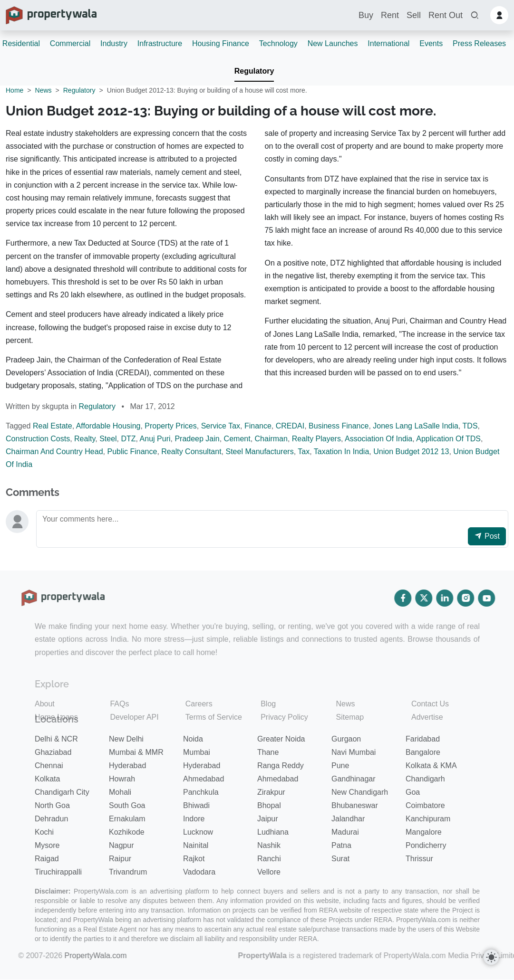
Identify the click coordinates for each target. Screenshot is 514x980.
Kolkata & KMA (431, 766)
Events (431, 43)
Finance (258, 426)
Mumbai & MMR (136, 752)
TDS (470, 426)
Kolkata (47, 779)
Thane (268, 752)
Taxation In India (342, 452)
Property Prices (170, 426)
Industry (114, 43)
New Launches (333, 43)
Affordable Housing (108, 426)
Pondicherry (426, 845)
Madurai (345, 832)
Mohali (120, 792)
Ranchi (269, 859)
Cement (237, 439)
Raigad (47, 859)
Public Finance (132, 452)
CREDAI (290, 426)
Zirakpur (271, 792)
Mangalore (424, 832)
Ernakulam (127, 819)
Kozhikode (127, 832)
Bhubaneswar (355, 805)
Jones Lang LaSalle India (416, 426)
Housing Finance (221, 43)
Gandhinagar (354, 779)
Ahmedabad (204, 779)
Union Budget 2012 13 (411, 452)
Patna (341, 845)
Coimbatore (425, 805)
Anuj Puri (155, 439)
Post (487, 536)
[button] (475, 15)
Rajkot (194, 859)
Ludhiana (273, 832)
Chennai (49, 766)
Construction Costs (38, 439)
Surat (340, 859)
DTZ (128, 439)
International (388, 43)
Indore (194, 819)
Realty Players (316, 439)
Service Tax (221, 426)
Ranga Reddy (281, 766)
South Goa (127, 805)
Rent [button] (390, 15)
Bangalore (423, 752)
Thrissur (419, 859)
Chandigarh (425, 779)
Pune (340, 766)
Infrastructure (160, 43)
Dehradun (51, 819)
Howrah (122, 779)
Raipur (120, 859)
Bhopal (269, 805)
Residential (21, 43)
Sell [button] (414, 15)
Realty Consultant (191, 452)
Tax (304, 452)
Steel (108, 439)
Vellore (269, 872)
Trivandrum (128, 872)
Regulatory (254, 71)
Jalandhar (348, 819)
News (44, 90)
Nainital (196, 845)
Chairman (271, 439)
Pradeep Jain (197, 439)
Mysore (47, 845)
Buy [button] (366, 15)
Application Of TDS (448, 439)
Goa (413, 792)
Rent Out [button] (446, 15)
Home (15, 90)
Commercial (70, 43)
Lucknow (198, 832)
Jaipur (268, 819)
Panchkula (201, 792)
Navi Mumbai (354, 752)
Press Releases (479, 43)
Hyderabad (127, 766)
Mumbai (197, 752)
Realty (85, 439)
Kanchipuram (428, 819)
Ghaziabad (53, 752)
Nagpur (121, 845)
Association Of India (378, 439)
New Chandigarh (360, 792)
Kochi (44, 832)
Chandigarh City (62, 792)
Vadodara (199, 872)
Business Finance (339, 426)
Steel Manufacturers (259, 452)
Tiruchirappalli (58, 872)
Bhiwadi (196, 805)
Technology (278, 43)
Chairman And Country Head (54, 452)
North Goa (52, 805)
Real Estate (53, 426)
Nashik (269, 845)
